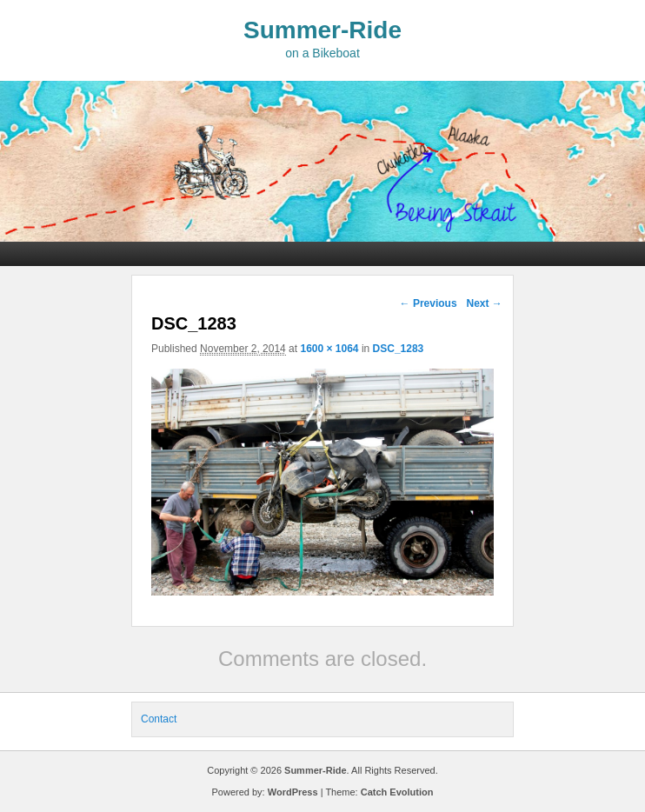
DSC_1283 (399, 349)
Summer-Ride (322, 30)
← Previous (429, 303)
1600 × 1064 (329, 349)
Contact (159, 719)
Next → (484, 303)
